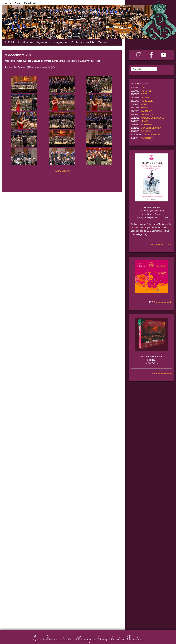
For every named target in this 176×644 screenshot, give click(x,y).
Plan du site (30, 3)
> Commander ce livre (161, 245)
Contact (18, 3)
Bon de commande (163, 302)
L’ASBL (10, 42)
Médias (102, 42)
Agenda (42, 42)
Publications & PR (83, 42)
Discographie (59, 42)
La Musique (26, 42)
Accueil (9, 3)
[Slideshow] (62, 171)
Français (137, 69)
